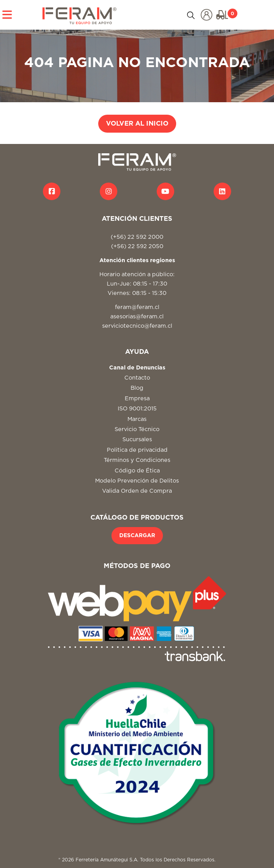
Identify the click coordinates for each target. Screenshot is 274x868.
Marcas (137, 419)
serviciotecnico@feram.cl (137, 326)
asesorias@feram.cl (137, 317)
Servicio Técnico (137, 429)
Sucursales (137, 439)
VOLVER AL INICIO (137, 124)
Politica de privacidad (137, 450)
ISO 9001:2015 (137, 409)
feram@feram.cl (137, 307)
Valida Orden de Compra (137, 491)
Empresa (137, 398)
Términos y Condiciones (137, 460)
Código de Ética (137, 471)
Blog (137, 388)
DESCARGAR (137, 536)
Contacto (137, 378)
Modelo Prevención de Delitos (137, 481)
